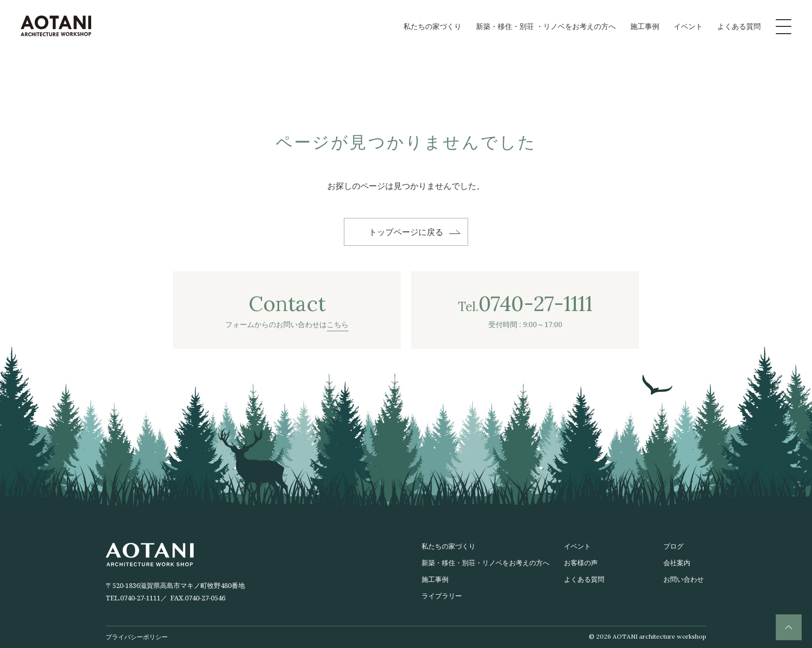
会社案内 (677, 563)
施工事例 (645, 26)
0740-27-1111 (140, 598)
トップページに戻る (406, 232)
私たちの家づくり (432, 26)
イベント (688, 26)
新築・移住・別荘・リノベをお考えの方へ (485, 563)
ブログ (673, 546)
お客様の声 (581, 563)
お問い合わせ (684, 579)
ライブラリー (442, 596)
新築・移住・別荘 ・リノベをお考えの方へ (546, 26)
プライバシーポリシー (137, 637)
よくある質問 (739, 26)
